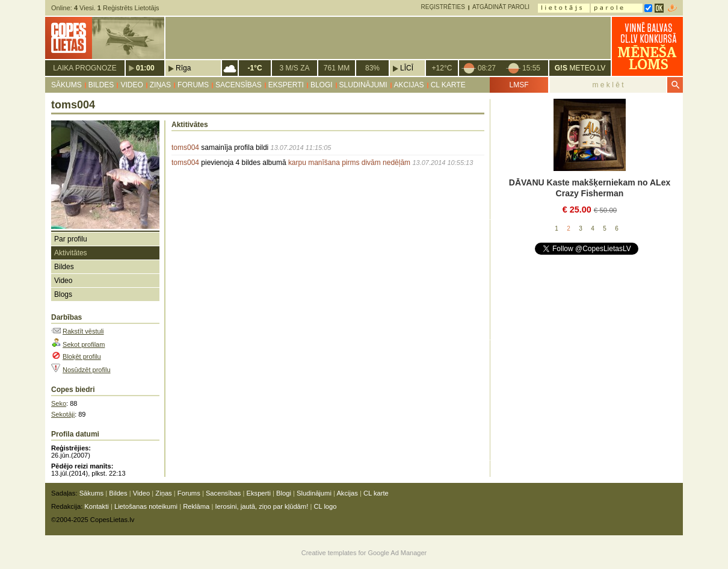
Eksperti (286, 85)
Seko (59, 403)
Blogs (63, 294)
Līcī (407, 68)
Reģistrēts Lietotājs (128, 8)
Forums (193, 85)
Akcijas (409, 85)
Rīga (183, 68)
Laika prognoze (85, 68)
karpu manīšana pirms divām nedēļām (349, 163)
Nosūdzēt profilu (87, 370)
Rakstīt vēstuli (83, 331)
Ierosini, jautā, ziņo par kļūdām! (261, 506)
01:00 (145, 68)
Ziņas (160, 85)
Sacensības (239, 85)
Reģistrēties (443, 7)
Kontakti (96, 506)
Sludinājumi (363, 85)
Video (131, 85)
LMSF (519, 85)
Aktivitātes (71, 253)
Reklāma (196, 506)
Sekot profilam (84, 344)
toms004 (185, 148)
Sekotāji (63, 414)
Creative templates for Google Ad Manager (364, 553)
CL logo (325, 506)
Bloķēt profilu (82, 356)
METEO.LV (580, 68)
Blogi (322, 85)
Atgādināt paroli (501, 7)
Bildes (101, 85)
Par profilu (71, 239)
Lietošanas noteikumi (146, 506)
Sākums (66, 85)
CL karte (448, 85)
